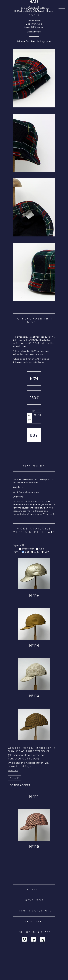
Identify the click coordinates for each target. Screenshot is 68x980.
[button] (34, 78)
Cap (42, 549)
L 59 (34, 415)
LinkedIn (42, 939)
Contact (35, 890)
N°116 (34, 596)
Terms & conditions (35, 911)
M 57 (29, 418)
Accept (15, 778)
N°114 (34, 646)
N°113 (34, 696)
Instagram (24, 939)
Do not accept (20, 785)
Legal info (35, 921)
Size (34, 411)
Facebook (33, 939)
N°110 (34, 847)
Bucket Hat (28, 549)
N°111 (34, 797)
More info (13, 771)
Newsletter (35, 900)
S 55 (39, 415)
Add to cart (34, 435)
